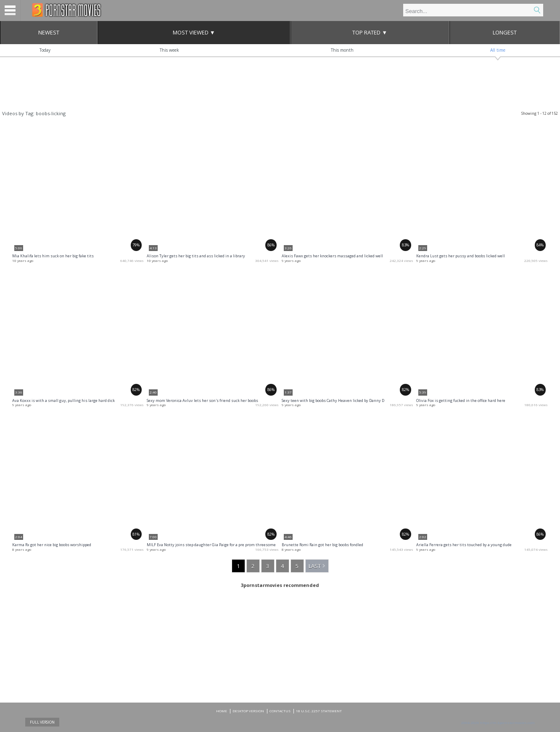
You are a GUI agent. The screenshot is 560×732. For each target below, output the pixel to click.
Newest (49, 32)
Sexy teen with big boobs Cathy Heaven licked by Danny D (333, 400)
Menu (10, 11)
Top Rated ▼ (370, 32)
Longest (505, 32)
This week (169, 50)
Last (315, 566)
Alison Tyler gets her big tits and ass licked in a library (196, 256)
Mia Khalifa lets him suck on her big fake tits (53, 256)
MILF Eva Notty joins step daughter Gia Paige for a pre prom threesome (211, 545)
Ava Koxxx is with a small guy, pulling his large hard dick (63, 400)
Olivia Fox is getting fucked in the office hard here (461, 400)
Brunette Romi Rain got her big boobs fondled (322, 545)
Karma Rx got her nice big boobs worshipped (52, 545)
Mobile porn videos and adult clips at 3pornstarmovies (67, 10)
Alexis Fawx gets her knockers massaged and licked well (332, 256)
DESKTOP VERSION (248, 711)
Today (45, 50)
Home (222, 711)
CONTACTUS (280, 711)
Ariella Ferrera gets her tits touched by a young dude (464, 545)
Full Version (42, 722)
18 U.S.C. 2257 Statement (319, 711)
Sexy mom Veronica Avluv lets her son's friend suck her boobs (202, 400)
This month (342, 50)
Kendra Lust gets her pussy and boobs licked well (461, 256)
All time (498, 50)
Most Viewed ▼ (194, 32)
